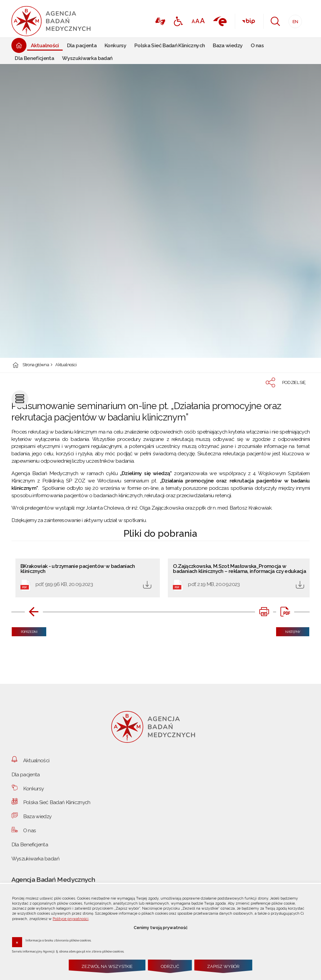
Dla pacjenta (26, 774)
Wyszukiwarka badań (35, 859)
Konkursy (34, 789)
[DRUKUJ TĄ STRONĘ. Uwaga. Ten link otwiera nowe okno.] (264, 612)
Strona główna (36, 365)
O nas (30, 830)
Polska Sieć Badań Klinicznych (57, 802)
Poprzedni (24, 630)
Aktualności (66, 365)
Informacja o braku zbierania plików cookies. (58, 940)
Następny (288, 630)
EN (293, 20)
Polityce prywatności (71, 919)
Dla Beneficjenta (30, 844)
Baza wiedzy (37, 816)
